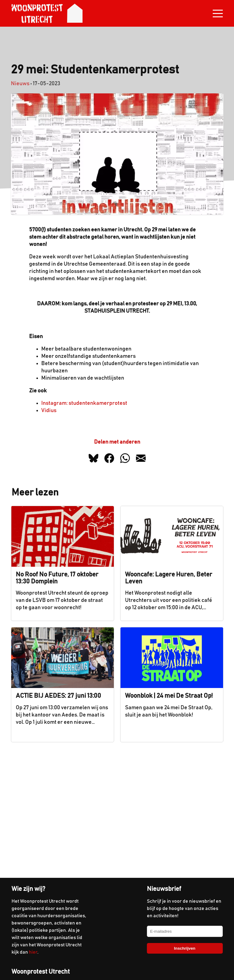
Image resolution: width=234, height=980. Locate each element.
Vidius (49, 411)
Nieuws (20, 84)
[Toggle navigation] (218, 13)
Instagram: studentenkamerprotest (84, 403)
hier (33, 952)
